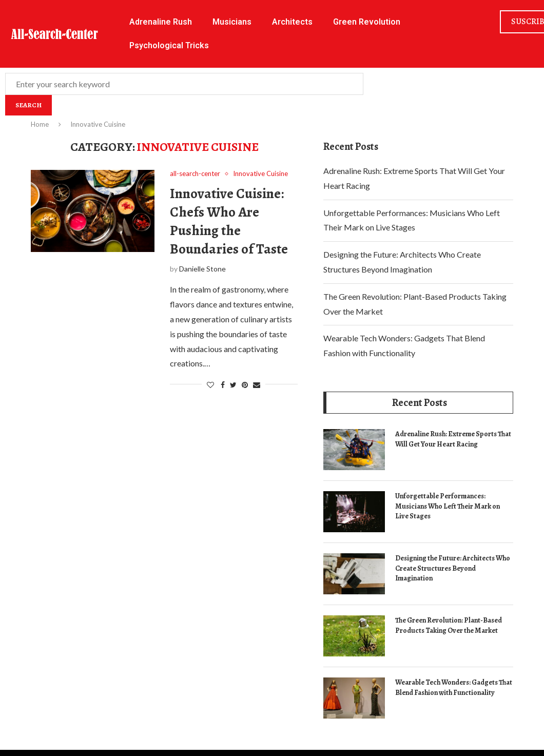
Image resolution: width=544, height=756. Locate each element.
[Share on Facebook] (223, 385)
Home (40, 124)
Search (28, 105)
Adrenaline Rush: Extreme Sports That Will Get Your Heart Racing (453, 439)
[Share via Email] (257, 385)
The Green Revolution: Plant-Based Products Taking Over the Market (449, 625)
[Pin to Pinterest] (245, 385)
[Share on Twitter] (233, 385)
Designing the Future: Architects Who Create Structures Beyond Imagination (453, 568)
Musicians (232, 22)
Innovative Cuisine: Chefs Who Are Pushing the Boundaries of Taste (229, 221)
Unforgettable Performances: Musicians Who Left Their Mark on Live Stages (448, 506)
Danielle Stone (202, 269)
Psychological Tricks (169, 45)
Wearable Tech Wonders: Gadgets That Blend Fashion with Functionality (454, 687)
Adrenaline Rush (161, 22)
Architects (292, 22)
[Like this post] (210, 385)
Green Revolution (367, 22)
